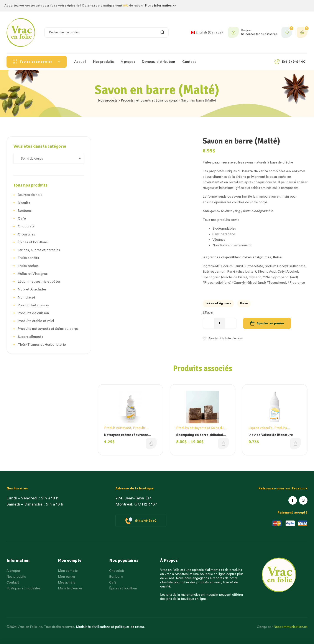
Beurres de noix (30, 195)
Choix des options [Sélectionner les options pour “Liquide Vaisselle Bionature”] (296, 444)
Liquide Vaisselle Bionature (271, 435)
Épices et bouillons (33, 242)
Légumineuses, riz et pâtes (39, 282)
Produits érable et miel (36, 321)
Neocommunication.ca (291, 627)
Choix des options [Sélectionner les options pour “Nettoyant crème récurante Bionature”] (151, 444)
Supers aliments (30, 337)
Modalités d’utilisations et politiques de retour (110, 627)
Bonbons (25, 211)
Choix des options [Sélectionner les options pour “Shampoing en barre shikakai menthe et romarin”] (224, 444)
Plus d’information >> (160, 6)
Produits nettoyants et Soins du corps (149, 101)
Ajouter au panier (270, 323)
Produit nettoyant (118, 428)
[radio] (218, 304)
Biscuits (24, 203)
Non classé (26, 297)
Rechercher (163, 33)
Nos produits (108, 101)
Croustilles (26, 234)
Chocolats (26, 226)
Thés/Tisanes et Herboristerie (42, 345)
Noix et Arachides (32, 289)
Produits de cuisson (33, 313)
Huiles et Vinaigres (33, 274)
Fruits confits (28, 258)
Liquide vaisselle (260, 428)
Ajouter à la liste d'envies (226, 339)
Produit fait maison (33, 305)
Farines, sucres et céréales (39, 250)
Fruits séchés (28, 266)
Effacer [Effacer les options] (208, 313)
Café (22, 219)
